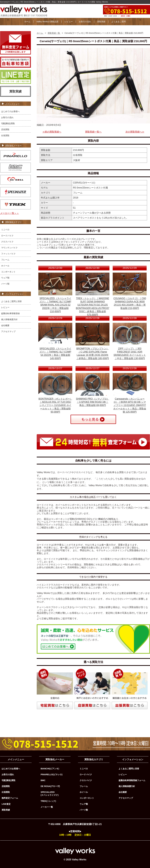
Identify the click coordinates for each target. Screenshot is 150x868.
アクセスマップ (8, 331)
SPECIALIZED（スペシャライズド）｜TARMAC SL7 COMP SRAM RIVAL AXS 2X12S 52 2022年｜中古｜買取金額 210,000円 (55, 305)
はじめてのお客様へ (10, 111)
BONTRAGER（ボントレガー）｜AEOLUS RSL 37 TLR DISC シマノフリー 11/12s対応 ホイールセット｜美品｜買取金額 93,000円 (55, 405)
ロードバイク (7, 236)
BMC (43, 780)
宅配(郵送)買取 (8, 123)
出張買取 (5, 135)
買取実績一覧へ (93, 132)
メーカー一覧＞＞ (10, 213)
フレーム (5, 260)
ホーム (27, 22)
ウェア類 (5, 278)
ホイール (5, 266)
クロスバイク (7, 242)
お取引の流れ (85, 22)
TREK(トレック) (48, 801)
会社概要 (5, 325)
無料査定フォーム (10, 798)
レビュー (69, 22)
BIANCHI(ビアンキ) (50, 769)
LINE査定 (6, 804)
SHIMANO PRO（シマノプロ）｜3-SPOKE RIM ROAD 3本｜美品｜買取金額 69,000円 (93, 402)
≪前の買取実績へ (52, 132)
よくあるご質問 (119, 22)
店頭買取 (5, 129)
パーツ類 (5, 284)
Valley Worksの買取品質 (47, 22)
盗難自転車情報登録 (10, 313)
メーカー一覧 (47, 807)
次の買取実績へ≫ (135, 132)
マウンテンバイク (9, 248)
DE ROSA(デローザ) (50, 786)
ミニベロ (5, 230)
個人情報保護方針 (9, 319)
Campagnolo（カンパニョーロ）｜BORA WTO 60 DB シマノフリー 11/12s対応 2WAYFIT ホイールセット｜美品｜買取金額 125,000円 (130, 405)
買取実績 (101, 22)
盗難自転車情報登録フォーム (132, 780)
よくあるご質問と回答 (11, 301)
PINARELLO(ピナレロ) (51, 774)
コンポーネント (8, 272)
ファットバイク (8, 254)
